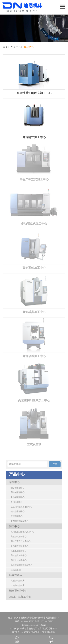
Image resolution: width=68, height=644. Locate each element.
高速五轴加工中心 (34, 267)
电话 (51, 642)
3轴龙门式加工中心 (26, 569)
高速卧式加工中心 (34, 137)
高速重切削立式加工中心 (34, 399)
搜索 (46, 492)
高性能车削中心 (24, 508)
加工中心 (23, 528)
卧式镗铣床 (23, 556)
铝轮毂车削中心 (24, 519)
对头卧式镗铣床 (24, 562)
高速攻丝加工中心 (34, 355)
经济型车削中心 (24, 506)
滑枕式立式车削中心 (26, 525)
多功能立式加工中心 (34, 222)
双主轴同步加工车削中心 (27, 516)
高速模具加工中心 (34, 311)
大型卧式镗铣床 (24, 559)
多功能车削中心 (24, 511)
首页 (5, 47)
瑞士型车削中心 (25, 565)
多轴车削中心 (24, 514)
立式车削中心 (24, 522)
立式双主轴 (34, 443)
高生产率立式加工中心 (34, 178)
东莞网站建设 (49, 633)
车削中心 (23, 502)
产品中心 (16, 47)
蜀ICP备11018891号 (21, 633)
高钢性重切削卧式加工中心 (34, 93)
